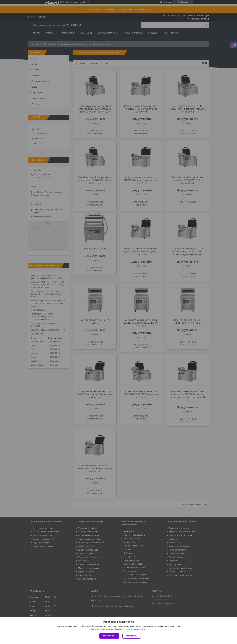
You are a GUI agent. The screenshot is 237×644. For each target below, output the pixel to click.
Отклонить (132, 636)
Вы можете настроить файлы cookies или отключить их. (117, 629)
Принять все (109, 636)
